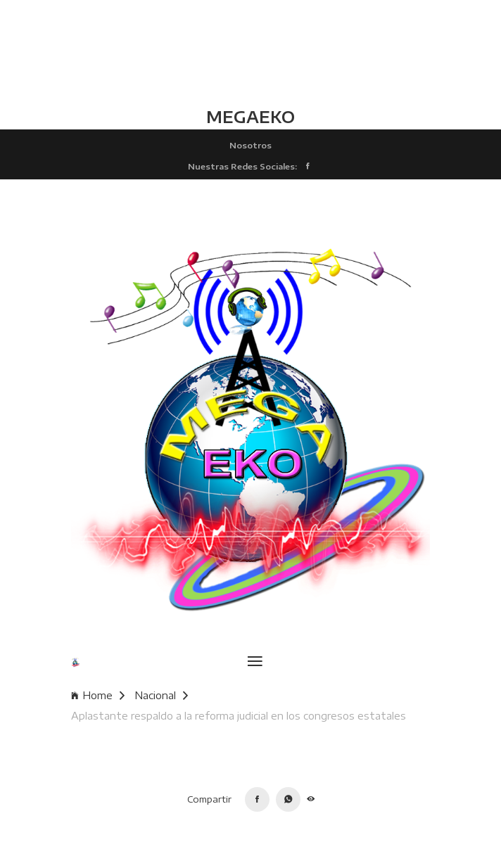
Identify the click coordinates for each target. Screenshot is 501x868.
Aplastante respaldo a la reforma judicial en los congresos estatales (239, 716)
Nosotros (250, 145)
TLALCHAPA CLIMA (250, 53)
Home (98, 695)
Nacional (161, 695)
